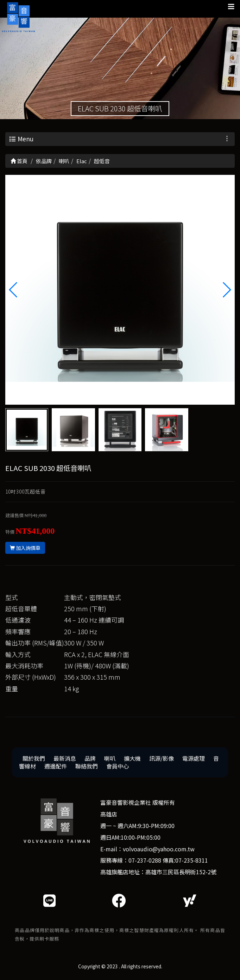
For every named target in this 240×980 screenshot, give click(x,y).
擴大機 (132, 759)
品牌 (90, 759)
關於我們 (34, 759)
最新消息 (65, 759)
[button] (226, 291)
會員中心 (118, 767)
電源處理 (194, 759)
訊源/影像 (162, 759)
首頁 (19, 162)
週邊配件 (56, 767)
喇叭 (110, 759)
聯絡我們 (87, 767)
